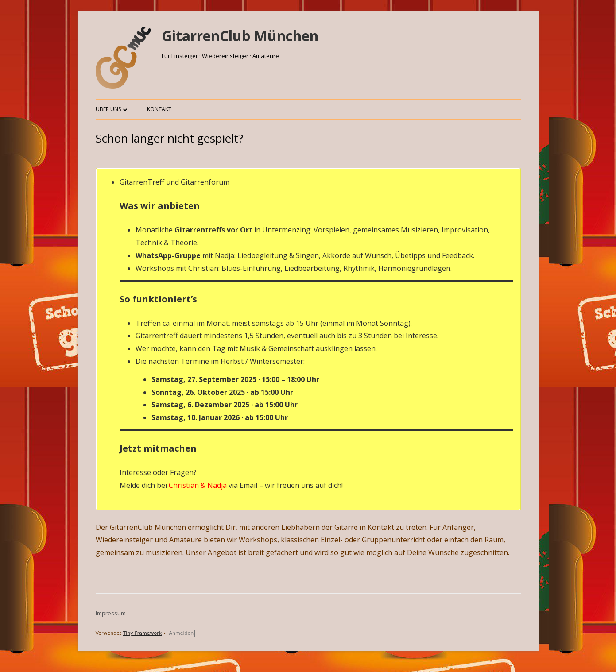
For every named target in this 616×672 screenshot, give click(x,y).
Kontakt (159, 109)
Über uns (108, 109)
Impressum (111, 613)
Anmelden (182, 633)
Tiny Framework (142, 633)
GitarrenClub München (240, 36)
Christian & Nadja (198, 485)
